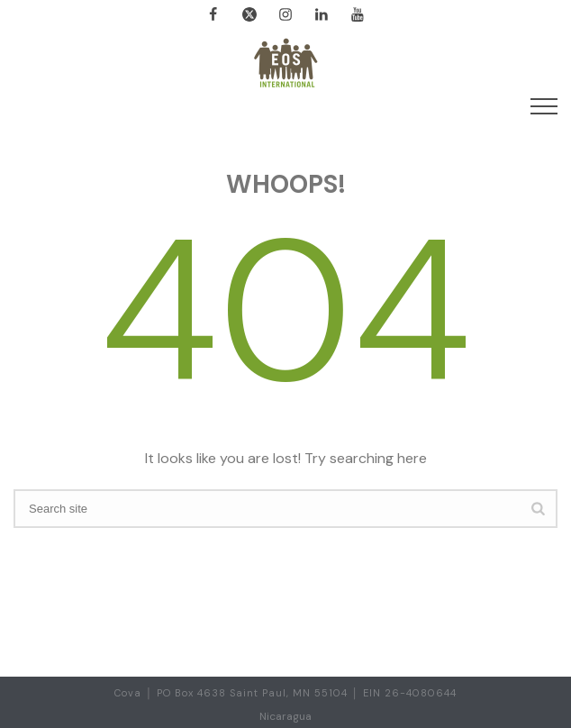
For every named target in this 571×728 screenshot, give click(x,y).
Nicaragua (285, 716)
